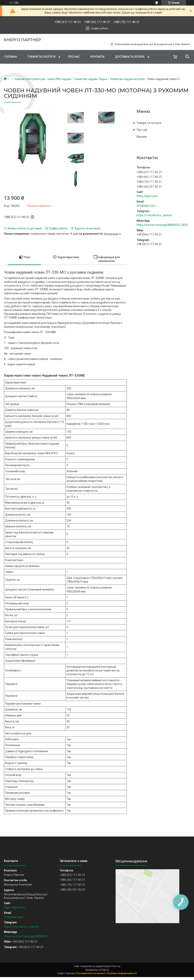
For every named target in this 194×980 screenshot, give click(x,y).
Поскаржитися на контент (91, 973)
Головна (10, 57)
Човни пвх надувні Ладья (91, 79)
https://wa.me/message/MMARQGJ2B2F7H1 (163, 225)
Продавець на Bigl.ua (97, 970)
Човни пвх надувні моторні (127, 79)
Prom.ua (116, 966)
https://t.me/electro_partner (154, 215)
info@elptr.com (146, 206)
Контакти (97, 57)
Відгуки (142, 137)
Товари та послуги (41, 57)
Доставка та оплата (130, 57)
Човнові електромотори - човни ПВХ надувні (43, 79)
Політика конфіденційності (122, 973)
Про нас (74, 57)
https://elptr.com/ (147, 196)
